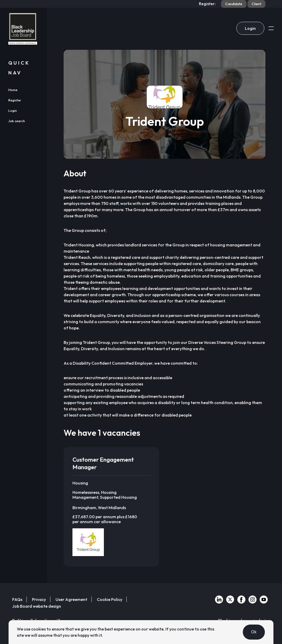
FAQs (17, 599)
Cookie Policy (110, 599)
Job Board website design (37, 606)
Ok (254, 632)
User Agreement (71, 599)
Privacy (39, 599)
